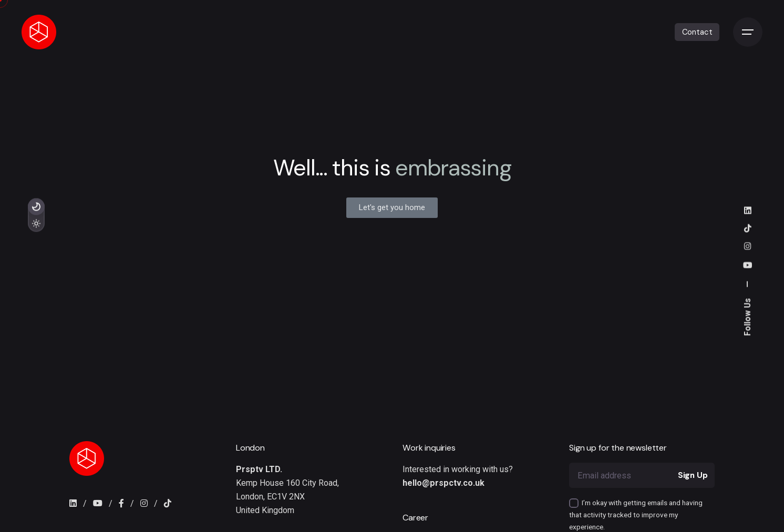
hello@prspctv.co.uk (443, 483)
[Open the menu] (748, 32)
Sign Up (693, 475)
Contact (697, 32)
